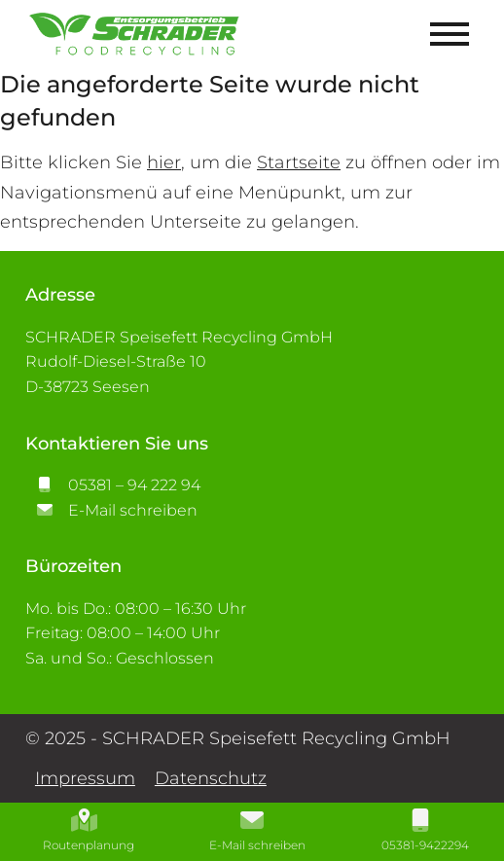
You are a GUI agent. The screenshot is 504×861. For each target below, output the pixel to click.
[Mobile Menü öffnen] (450, 34)
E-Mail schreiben (111, 510)
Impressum (85, 778)
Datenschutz (211, 778)
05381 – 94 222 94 (113, 485)
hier (164, 162)
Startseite (299, 162)
